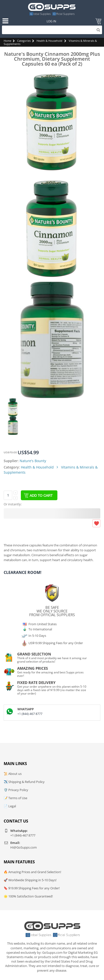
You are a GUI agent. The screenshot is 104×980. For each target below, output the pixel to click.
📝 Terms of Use (15, 798)
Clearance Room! (23, 572)
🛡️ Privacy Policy (16, 790)
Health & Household (49, 41)
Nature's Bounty (33, 461)
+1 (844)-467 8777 (30, 714)
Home (7, 41)
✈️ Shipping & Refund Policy (24, 782)
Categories (24, 41)
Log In (51, 21)
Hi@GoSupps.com (24, 847)
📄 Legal (10, 806)
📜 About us (13, 774)
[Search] (52, 30)
